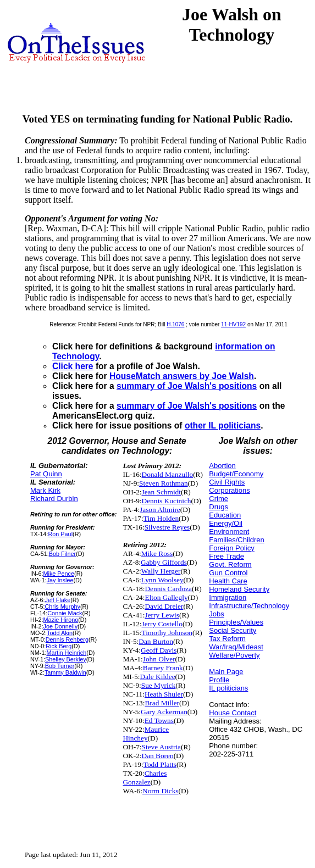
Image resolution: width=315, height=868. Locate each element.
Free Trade (226, 556)
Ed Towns (159, 720)
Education (225, 515)
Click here (73, 366)
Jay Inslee (60, 580)
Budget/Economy (236, 474)
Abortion (222, 466)
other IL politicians (223, 425)
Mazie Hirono (60, 620)
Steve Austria (161, 747)
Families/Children (236, 540)
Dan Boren (158, 756)
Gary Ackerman (164, 712)
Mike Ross (157, 553)
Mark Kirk (45, 490)
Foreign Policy (231, 548)
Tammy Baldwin (65, 672)
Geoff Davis (159, 650)
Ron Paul (61, 534)
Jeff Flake (57, 600)
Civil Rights (227, 482)
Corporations (229, 490)
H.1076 (175, 324)
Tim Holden (161, 518)
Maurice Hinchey (146, 734)
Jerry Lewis (162, 615)
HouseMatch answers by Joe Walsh (182, 376)
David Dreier (164, 606)
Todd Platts (160, 764)
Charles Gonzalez (145, 778)
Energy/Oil (226, 523)
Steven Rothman (163, 483)
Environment (229, 532)
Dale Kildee (158, 677)
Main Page (226, 672)
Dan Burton (156, 641)
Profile (219, 680)
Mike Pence (59, 574)
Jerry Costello (162, 624)
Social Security (233, 630)
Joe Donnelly (60, 626)
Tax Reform (227, 639)
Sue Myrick (159, 685)
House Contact (233, 713)
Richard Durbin (54, 499)
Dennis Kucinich (167, 501)
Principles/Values (236, 622)
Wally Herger (161, 571)
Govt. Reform (230, 564)
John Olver (159, 659)
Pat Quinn (46, 474)
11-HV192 (233, 324)
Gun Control (228, 573)
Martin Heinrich (66, 653)
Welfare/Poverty (234, 655)
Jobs (216, 614)
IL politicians (228, 688)
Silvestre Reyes (167, 527)
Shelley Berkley (66, 659)
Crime (219, 499)
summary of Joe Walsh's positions (187, 386)
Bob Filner (62, 554)
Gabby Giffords (164, 562)
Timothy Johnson (167, 633)
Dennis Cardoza (168, 589)
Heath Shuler (164, 694)
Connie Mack (65, 613)
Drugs (219, 507)
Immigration (228, 597)
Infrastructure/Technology (249, 606)
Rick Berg (59, 646)
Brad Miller (162, 703)
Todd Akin (60, 633)
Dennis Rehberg (67, 639)
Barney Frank (163, 668)
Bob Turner (60, 666)
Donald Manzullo (168, 474)
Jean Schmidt (161, 492)
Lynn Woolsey (162, 580)
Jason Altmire (160, 510)
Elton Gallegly (166, 597)
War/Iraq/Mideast (236, 647)
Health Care (228, 581)
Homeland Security (239, 589)
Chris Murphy (62, 607)
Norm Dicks (161, 791)
